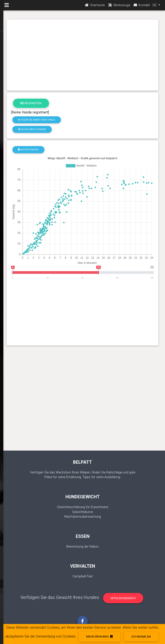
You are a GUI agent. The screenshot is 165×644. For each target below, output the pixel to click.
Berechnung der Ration (82, 547)
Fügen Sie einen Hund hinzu (37, 120)
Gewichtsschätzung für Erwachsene (83, 507)
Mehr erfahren (99, 637)
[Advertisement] (82, 55)
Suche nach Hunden (32, 129)
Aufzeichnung (28, 150)
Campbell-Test (83, 576)
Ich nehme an (141, 637)
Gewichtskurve (82, 512)
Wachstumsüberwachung (82, 517)
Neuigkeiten (31, 103)
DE (155, 7)
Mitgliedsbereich (123, 598)
